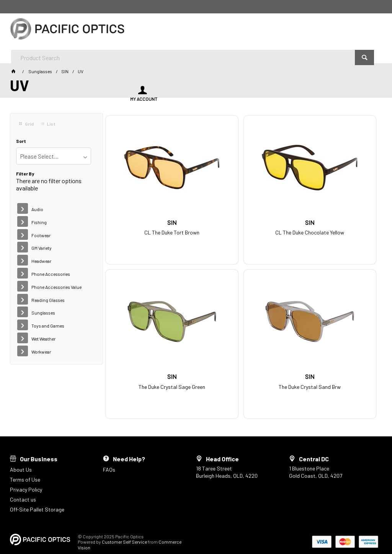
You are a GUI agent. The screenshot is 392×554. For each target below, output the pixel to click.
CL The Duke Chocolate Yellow (243, 222)
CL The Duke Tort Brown (149, 222)
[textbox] (175, 31)
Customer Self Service (124, 526)
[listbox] (54, 156)
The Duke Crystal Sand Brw (149, 369)
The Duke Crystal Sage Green (336, 222)
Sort (21, 141)
